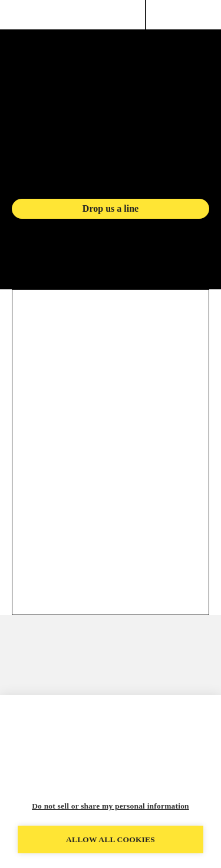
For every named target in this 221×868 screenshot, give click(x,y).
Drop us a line (111, 208)
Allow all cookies (111, 839)
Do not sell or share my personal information (111, 806)
